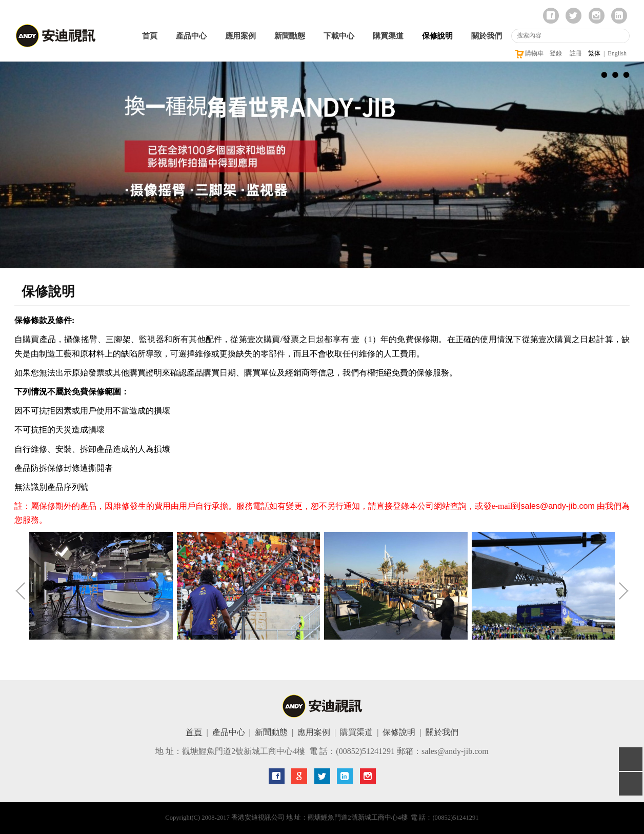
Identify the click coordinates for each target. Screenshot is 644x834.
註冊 (576, 53)
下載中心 (339, 36)
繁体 (594, 53)
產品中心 (191, 36)
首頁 (150, 36)
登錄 (556, 53)
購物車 (529, 53)
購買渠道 (388, 36)
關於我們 (487, 36)
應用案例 (240, 36)
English (617, 53)
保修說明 (437, 36)
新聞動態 (290, 36)
